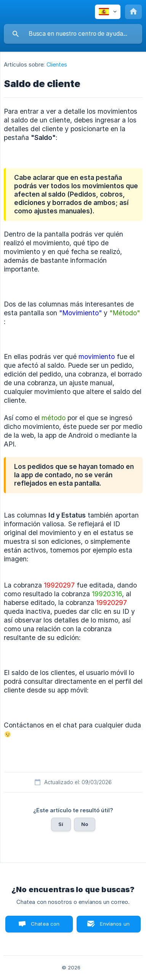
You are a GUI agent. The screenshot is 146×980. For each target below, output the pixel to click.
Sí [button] (61, 824)
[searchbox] (73, 34)
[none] (108, 12)
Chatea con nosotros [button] (44, 927)
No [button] (85, 824)
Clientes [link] (57, 64)
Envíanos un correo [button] (115, 927)
